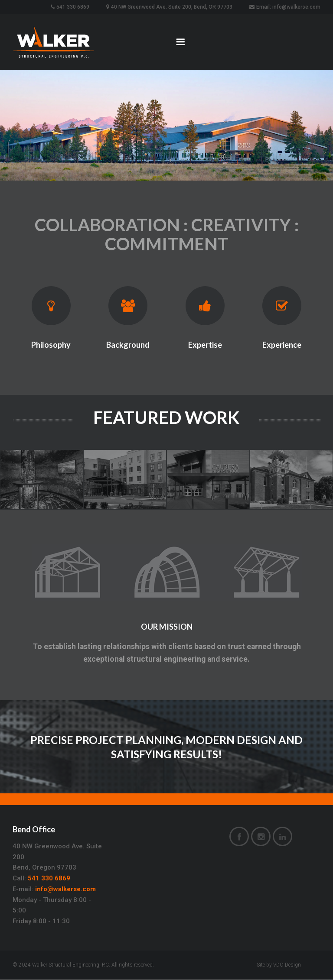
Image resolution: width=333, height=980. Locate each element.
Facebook (239, 838)
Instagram (261, 838)
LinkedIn (282, 838)
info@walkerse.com (65, 890)
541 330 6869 (49, 879)
